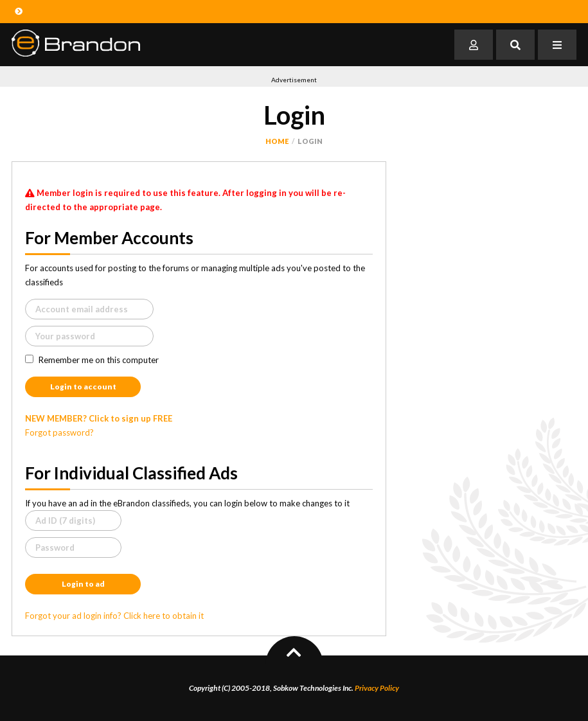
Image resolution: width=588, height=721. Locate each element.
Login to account (83, 387)
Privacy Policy (377, 688)
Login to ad (83, 584)
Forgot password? (59, 432)
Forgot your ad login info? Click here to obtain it (114, 616)
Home (277, 141)
